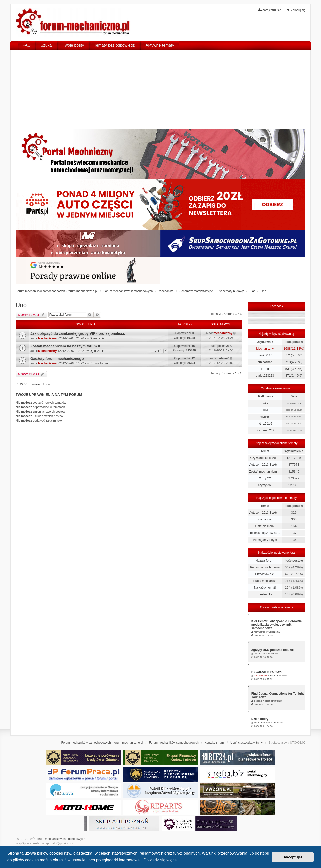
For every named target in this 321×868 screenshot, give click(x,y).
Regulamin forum (279, 676)
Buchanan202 (265, 430)
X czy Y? (265, 478)
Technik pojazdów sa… (265, 533)
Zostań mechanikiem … (265, 472)
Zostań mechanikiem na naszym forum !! (65, 346)
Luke (265, 403)
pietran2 (258, 701)
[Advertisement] (160, 92)
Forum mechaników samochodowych (60, 839)
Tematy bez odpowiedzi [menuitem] (115, 45)
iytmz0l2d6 (265, 424)
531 (288, 369)
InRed (265, 369)
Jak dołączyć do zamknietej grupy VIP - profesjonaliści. (78, 333)
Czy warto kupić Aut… (265, 458)
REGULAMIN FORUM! (267, 672)
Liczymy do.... (265, 485)
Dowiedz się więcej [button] (161, 860)
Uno (21, 305)
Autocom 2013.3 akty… (265, 465)
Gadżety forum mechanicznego (57, 359)
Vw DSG (258, 654)
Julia (265, 410)
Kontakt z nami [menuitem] (215, 743)
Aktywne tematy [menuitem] (160, 45)
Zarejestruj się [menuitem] (269, 10)
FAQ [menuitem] (27, 45)
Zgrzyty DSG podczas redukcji (273, 650)
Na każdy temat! (265, 588)
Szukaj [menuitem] (47, 45)
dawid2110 (265, 355)
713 (288, 362)
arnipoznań (265, 362)
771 (288, 355)
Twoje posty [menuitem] (73, 45)
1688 (287, 348)
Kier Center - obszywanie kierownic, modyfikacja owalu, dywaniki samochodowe (277, 625)
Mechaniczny (48, 338)
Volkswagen (272, 654)
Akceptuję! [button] (293, 857)
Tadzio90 (223, 358)
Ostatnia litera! (265, 526)
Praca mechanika (265, 581)
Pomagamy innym (265, 540)
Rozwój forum (99, 363)
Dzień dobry (260, 719)
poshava (223, 346)
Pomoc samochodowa (265, 567)
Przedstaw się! (265, 574)
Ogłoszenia (97, 338)
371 (288, 376)
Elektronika (265, 594)
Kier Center (259, 632)
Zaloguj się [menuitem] (296, 10)
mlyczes (265, 417)
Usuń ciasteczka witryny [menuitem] (247, 743)
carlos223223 (265, 376)
